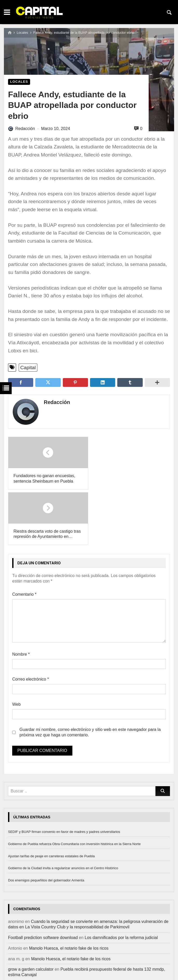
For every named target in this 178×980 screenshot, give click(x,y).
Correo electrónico (30, 624)
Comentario (24, 539)
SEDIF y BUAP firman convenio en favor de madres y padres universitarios (64, 776)
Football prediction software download (43, 882)
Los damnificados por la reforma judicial (121, 882)
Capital (28, 368)
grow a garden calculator (31, 914)
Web (16, 649)
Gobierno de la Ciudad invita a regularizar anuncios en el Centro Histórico (63, 813)
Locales (22, 33)
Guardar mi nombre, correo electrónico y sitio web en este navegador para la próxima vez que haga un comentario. (90, 677)
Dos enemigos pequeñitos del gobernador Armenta (46, 825)
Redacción (56, 402)
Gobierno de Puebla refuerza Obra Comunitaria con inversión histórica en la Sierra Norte (74, 788)
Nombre (21, 599)
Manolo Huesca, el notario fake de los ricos (69, 893)
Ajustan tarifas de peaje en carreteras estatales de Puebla (51, 801)
